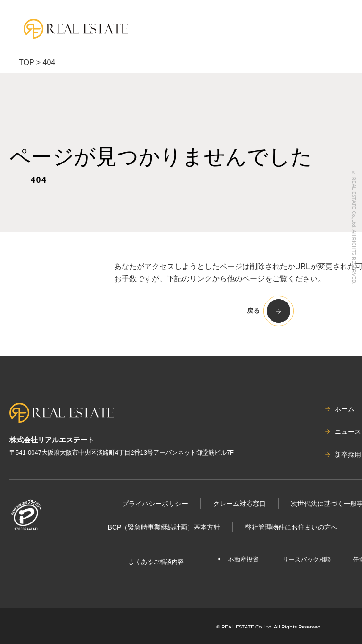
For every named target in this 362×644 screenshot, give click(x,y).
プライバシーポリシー (155, 504)
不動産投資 (243, 559)
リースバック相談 (307, 559)
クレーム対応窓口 (239, 504)
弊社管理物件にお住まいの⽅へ (291, 527)
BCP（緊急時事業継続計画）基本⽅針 (164, 527)
